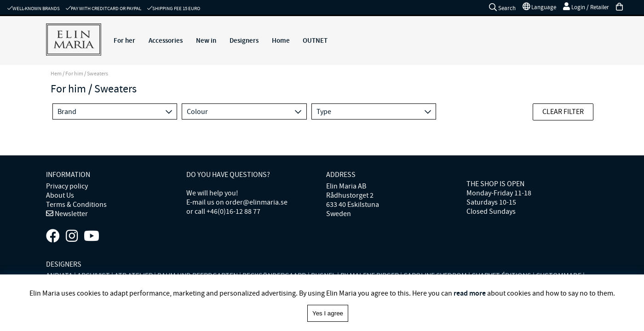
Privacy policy (67, 186)
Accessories (166, 40)
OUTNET (315, 40)
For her (124, 40)
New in (206, 40)
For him (74, 74)
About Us (60, 195)
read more (470, 293)
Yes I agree (328, 313)
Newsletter (71, 214)
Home (281, 40)
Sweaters (98, 74)
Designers (244, 40)
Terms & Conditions (76, 205)
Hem (56, 74)
